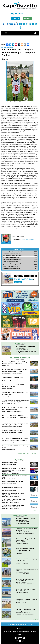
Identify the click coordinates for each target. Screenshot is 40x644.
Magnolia (18, 542)
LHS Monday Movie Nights (10, 463)
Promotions (20, 453)
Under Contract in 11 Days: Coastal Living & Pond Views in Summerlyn (15, 409)
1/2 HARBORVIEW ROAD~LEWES (13, 431)
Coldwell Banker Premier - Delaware (13, 419)
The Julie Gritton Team (23, 523)
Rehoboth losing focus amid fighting (12, 263)
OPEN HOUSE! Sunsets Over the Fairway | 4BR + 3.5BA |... (25, 580)
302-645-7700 (20, 634)
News (28, 453)
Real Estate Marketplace (20, 358)
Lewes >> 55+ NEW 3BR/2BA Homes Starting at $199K (16, 447)
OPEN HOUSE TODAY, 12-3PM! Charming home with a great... (25, 550)
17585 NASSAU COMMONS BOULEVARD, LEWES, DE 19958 (20, 631)
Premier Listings (20, 515)
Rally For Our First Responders (12, 473)
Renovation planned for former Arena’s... (13, 252)
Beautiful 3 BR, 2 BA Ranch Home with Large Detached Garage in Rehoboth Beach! (15, 363)
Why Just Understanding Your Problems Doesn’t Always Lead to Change (13, 506)
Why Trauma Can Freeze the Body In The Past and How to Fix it (14, 500)
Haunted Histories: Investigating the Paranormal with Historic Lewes (12, 488)
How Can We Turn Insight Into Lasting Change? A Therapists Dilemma (13, 494)
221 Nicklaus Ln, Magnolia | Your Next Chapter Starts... (26, 540)
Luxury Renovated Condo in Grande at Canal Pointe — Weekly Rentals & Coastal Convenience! (15, 371)
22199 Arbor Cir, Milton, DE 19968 (25, 589)
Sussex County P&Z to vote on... (11, 267)
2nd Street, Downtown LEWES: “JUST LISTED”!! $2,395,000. (13, 386)
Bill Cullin (6, 365)
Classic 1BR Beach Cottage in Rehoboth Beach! (27, 570)
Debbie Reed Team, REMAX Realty (26, 533)
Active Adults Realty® (9, 404)
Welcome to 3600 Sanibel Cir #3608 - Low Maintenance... (26, 519)
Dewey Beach (19, 532)
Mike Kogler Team (8, 381)
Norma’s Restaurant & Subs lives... (11, 257)
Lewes (17, 562)
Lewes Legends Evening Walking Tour (13, 482)
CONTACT (20, 629)
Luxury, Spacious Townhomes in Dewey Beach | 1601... (27, 529)
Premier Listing (20, 343)
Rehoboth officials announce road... (12, 269)
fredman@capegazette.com (29, 239)
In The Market (20, 459)
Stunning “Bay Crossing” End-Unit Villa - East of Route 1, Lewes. (15, 393)
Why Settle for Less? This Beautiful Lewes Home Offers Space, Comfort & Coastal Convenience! (16, 424)
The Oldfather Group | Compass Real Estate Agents (26, 352)
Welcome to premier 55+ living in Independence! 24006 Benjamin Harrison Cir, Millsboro (16, 401)
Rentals (34, 453)
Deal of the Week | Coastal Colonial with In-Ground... (25, 347)
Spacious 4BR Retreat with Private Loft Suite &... (27, 600)
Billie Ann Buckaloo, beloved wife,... (12, 259)
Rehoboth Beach (19, 522)
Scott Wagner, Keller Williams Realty (13, 373)
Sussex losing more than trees (10, 261)
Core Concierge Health (10, 479)
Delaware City (19, 350)
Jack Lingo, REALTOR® (23, 574)
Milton (17, 591)
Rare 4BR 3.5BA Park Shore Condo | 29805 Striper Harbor (26, 610)
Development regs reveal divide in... (12, 254)
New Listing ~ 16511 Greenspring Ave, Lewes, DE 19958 (26, 560)
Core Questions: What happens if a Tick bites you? (15, 476)
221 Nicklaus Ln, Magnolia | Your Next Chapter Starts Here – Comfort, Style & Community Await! (15, 439)
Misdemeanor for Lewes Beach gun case (13, 265)
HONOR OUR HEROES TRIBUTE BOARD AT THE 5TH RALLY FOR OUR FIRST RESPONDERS (15, 470)
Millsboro (18, 582)
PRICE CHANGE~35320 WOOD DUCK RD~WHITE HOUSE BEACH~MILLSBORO (15, 416)
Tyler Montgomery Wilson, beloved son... (13, 256)
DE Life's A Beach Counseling (11, 497)
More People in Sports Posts (11, 245)
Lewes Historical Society (10, 464)
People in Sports (7, 47)
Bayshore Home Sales (9, 450)
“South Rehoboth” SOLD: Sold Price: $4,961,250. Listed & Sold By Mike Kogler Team (15, 378)
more (35, 511)
